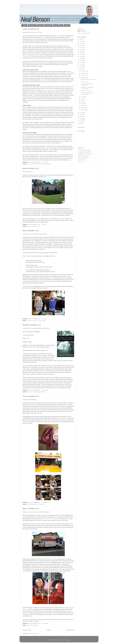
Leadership (33, 164)
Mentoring (39, 164)
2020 (81, 52)
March (83, 105)
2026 (81, 39)
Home (24, 25)
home (36, 226)
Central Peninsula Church (84, 150)
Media (56, 25)
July (82, 99)
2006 (81, 123)
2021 (81, 50)
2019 (81, 54)
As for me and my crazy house (50, 90)
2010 (81, 115)
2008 (81, 119)
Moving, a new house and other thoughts (36, 512)
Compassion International (84, 152)
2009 (81, 117)
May (82, 101)
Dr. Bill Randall (27, 56)
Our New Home (28, 172)
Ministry (44, 164)
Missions (40, 25)
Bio (61, 25)
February (83, 108)
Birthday (34, 504)
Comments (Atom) (34, 633)
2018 (81, 56)
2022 (81, 48)
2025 (81, 41)
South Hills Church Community (50, 519)
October (83, 75)
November (84, 73)
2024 (81, 43)
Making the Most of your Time (32, 32)
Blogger (68, 640)
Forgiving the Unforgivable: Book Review (36, 328)
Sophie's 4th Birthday (29, 400)
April (82, 103)
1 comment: (44, 224)
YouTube (80, 162)
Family (28, 164)
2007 (81, 121)
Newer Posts (27, 630)
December (84, 71)
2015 (81, 63)
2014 (81, 65)
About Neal (32, 25)
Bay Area (29, 504)
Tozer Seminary (82, 160)
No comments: (45, 162)
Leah (38, 321)
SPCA (53, 559)
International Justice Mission (85, 154)
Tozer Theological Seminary (31, 54)
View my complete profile (84, 33)
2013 (81, 67)
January (83, 110)
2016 (81, 61)
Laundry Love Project (83, 156)
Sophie (44, 321)
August (83, 97)
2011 (81, 113)
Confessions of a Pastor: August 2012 (35, 234)
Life (39, 226)
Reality (37, 392)
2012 (81, 69)
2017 (81, 58)
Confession (29, 321)
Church (28, 226)
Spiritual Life (43, 392)
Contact (67, 25)
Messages (48, 25)
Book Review (30, 392)
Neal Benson (83, 31)
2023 (81, 46)
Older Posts (70, 630)
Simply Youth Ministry (83, 158)
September (84, 78)
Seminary (49, 164)
